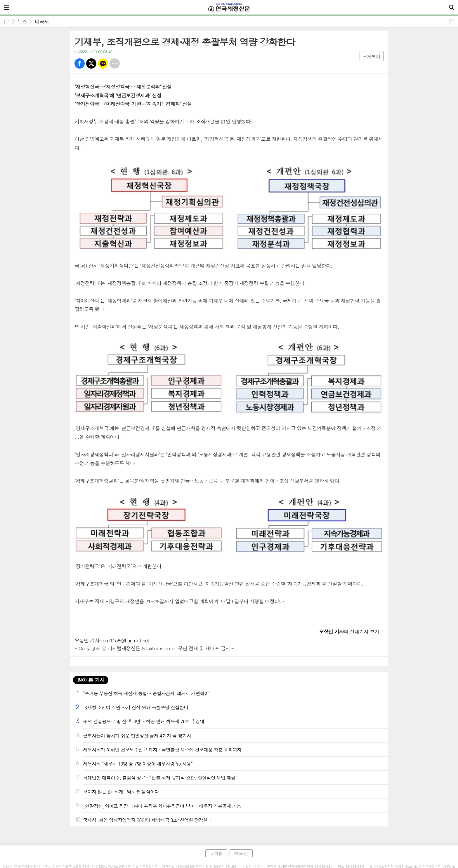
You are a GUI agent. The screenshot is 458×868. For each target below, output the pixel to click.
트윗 (91, 63)
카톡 (103, 63)
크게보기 (372, 56)
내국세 (42, 22)
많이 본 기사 (91, 680)
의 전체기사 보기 (349, 632)
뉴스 (22, 22)
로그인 (216, 853)
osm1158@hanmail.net (125, 640)
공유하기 (452, 21)
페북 (80, 63)
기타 (115, 63)
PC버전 (241, 853)
